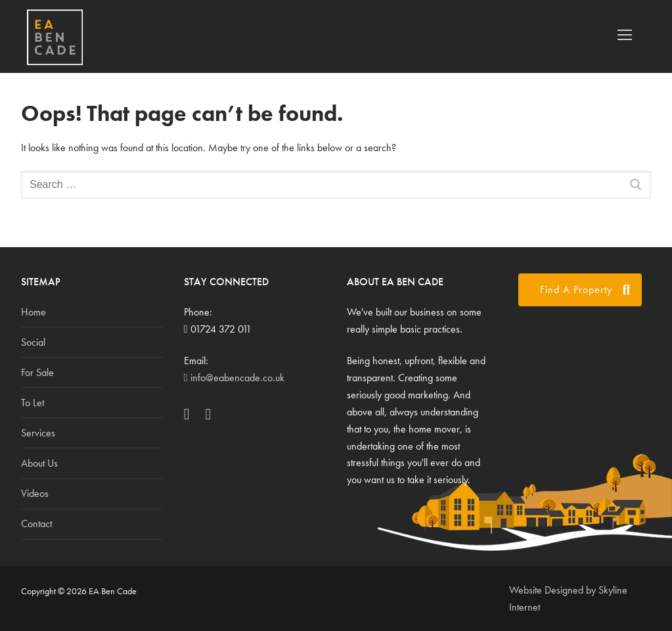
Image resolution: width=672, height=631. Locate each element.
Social (33, 342)
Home (34, 312)
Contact (36, 524)
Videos (35, 493)
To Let (33, 403)
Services (38, 433)
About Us (39, 463)
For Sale (37, 372)
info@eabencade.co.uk (234, 378)
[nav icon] (625, 35)
